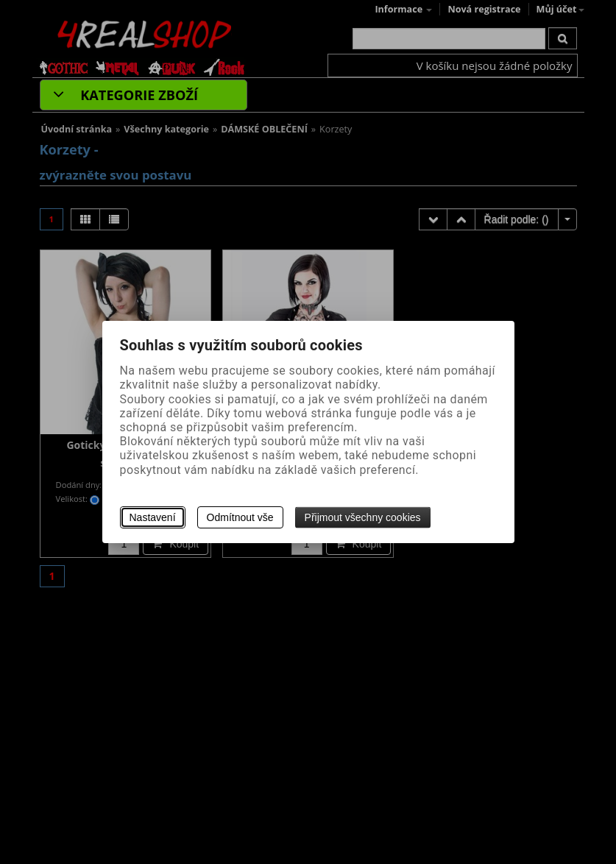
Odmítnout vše (240, 517)
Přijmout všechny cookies (363, 517)
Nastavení (153, 517)
